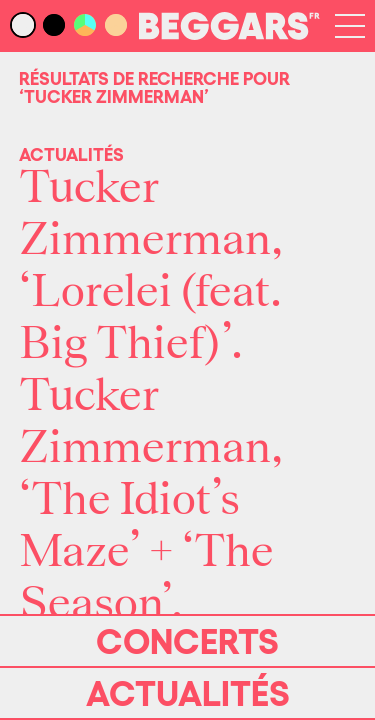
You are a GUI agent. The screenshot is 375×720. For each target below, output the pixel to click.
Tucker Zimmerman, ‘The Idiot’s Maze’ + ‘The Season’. (151, 500)
